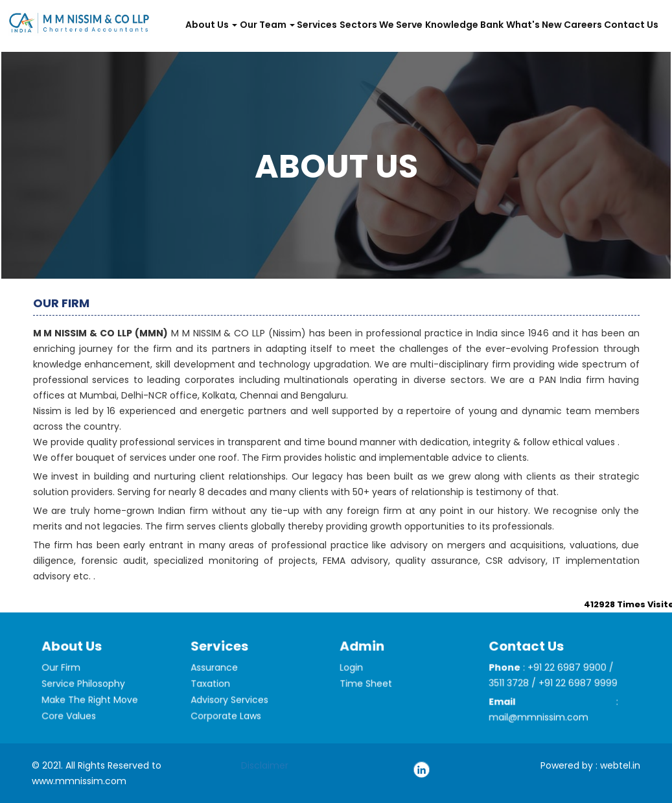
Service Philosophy (85, 694)
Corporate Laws (228, 725)
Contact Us (631, 25)
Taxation (214, 694)
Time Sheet (368, 693)
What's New (534, 25)
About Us (211, 25)
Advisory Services (231, 709)
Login (355, 678)
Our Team (267, 25)
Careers (583, 25)
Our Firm (64, 680)
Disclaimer (265, 765)
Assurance (217, 680)
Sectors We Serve (381, 25)
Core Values (71, 725)
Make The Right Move (91, 709)
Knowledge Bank (464, 25)
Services (317, 25)
